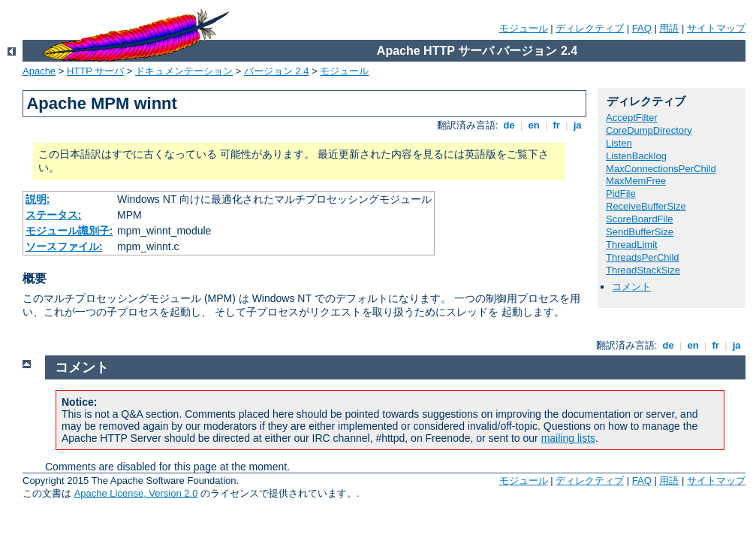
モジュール (524, 28)
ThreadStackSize (643, 270)
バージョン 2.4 (277, 71)
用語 (669, 28)
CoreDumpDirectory (649, 130)
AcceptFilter (632, 118)
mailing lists (568, 438)
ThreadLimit (632, 245)
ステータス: (54, 215)
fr (557, 125)
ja (577, 125)
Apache (39, 71)
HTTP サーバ (95, 71)
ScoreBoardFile (640, 219)
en (534, 125)
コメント (631, 287)
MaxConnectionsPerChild (661, 169)
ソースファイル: (64, 246)
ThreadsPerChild (643, 257)
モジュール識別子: (69, 231)
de (509, 125)
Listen (619, 143)
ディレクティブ (590, 28)
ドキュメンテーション (184, 71)
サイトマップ (716, 28)
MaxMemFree (636, 181)
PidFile (621, 193)
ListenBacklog (636, 156)
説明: (38, 199)
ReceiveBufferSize (646, 206)
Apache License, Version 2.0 (136, 493)
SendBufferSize (640, 232)
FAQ (642, 28)
